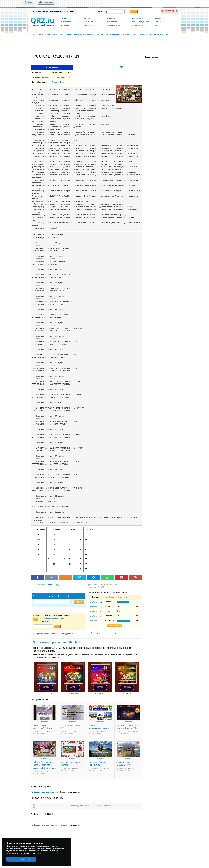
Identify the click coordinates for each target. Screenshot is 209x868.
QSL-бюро (64, 25)
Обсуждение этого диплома (45, 792)
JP (177, 12)
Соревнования (114, 25)
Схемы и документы (140, 22)
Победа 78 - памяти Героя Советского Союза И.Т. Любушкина (44, 765)
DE (170, 12)
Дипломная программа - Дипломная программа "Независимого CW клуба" (139, 34)
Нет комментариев (40, 734)
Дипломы (88, 18)
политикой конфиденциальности (31, 853)
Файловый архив (139, 25)
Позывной (101, 11)
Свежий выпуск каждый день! (52, 618)
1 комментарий (122, 734)
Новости (111, 18)
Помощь (158, 22)
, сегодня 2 (52, 585)
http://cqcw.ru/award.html (62, 77)
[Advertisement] (104, 45)
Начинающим (89, 25)
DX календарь (66, 22)
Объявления (113, 22)
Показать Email (58, 82)
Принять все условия (21, 859)
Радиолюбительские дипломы (51, 34)
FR (166, 12)
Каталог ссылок (91, 22)
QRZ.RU (34, 34)
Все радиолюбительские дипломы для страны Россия (86, 34)
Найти (134, 11)
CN (173, 12)
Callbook (64, 18)
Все (156, 25)
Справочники (137, 18)
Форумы (158, 18)
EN (162, 12)
